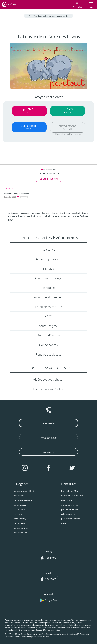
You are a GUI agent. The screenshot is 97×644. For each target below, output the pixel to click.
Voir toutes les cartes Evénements (48, 16)
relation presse (68, 514)
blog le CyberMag (70, 491)
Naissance (48, 250)
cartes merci (20, 514)
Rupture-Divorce (48, 335)
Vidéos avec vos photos (48, 380)
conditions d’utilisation (72, 496)
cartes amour (20, 505)
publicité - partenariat (72, 509)
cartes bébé (19, 523)
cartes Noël (19, 496)
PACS (48, 316)
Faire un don (49, 423)
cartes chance (20, 533)
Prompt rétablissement (48, 297)
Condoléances (48, 345)
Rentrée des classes (48, 354)
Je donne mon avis (49, 179)
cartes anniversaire (23, 500)
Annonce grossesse (48, 259)
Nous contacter (49, 438)
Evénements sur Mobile (48, 389)
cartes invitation (21, 528)
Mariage (48, 269)
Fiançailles (48, 288)
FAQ (64, 523)
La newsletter (48, 452)
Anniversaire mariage (48, 278)
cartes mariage (21, 519)
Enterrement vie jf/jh (48, 307)
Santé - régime (48, 326)
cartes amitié (20, 509)
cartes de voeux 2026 (24, 491)
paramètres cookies (71, 519)
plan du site (67, 500)
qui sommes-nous (70, 505)
